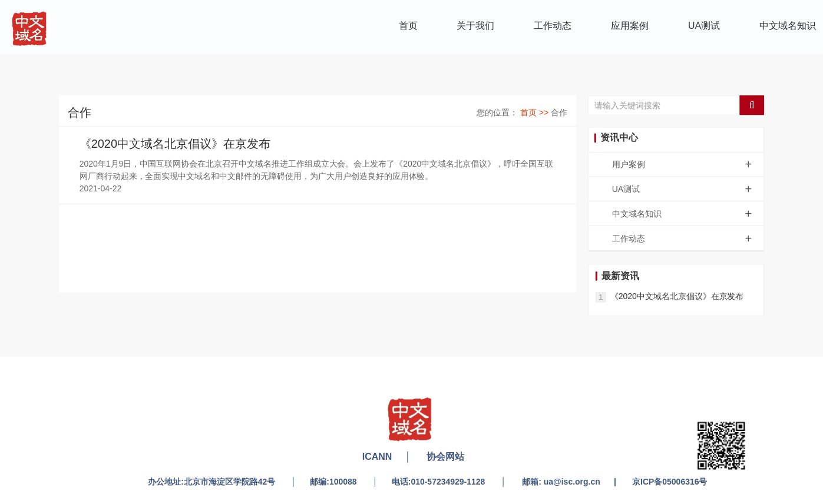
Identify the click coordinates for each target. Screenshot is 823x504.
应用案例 (630, 25)
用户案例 (688, 164)
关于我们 (475, 25)
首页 (408, 25)
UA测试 (704, 25)
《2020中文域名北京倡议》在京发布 (175, 144)
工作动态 (553, 25)
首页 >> (536, 112)
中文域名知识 (788, 25)
